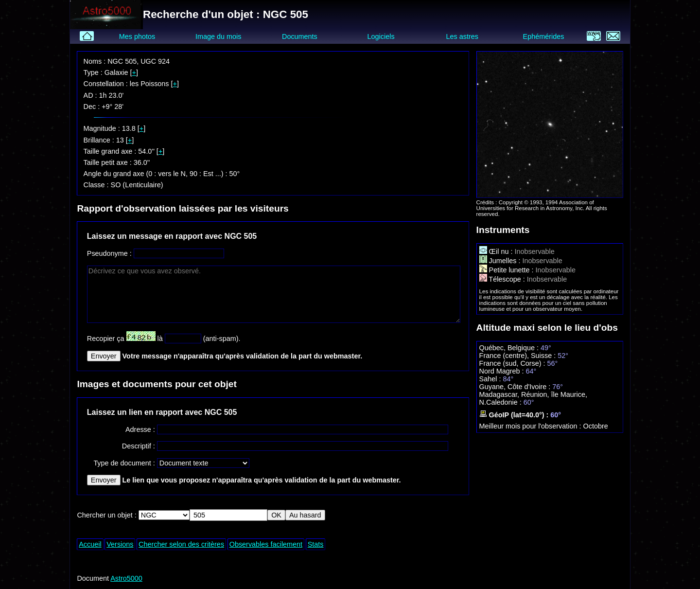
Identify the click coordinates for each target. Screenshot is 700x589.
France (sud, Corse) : (513, 363)
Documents (300, 36)
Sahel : (491, 379)
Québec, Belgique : (510, 348)
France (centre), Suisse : (519, 356)
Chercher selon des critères (181, 544)
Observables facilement (266, 544)
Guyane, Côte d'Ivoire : (516, 387)
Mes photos (137, 36)
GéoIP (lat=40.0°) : (515, 415)
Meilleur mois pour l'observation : (531, 426)
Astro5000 (126, 578)
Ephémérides (544, 36)
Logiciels (381, 36)
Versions (120, 544)
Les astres (462, 36)
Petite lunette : (507, 270)
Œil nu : (497, 251)
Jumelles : (501, 261)
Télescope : (503, 279)
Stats (316, 544)
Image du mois (218, 36)
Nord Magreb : (503, 371)
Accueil (90, 544)
